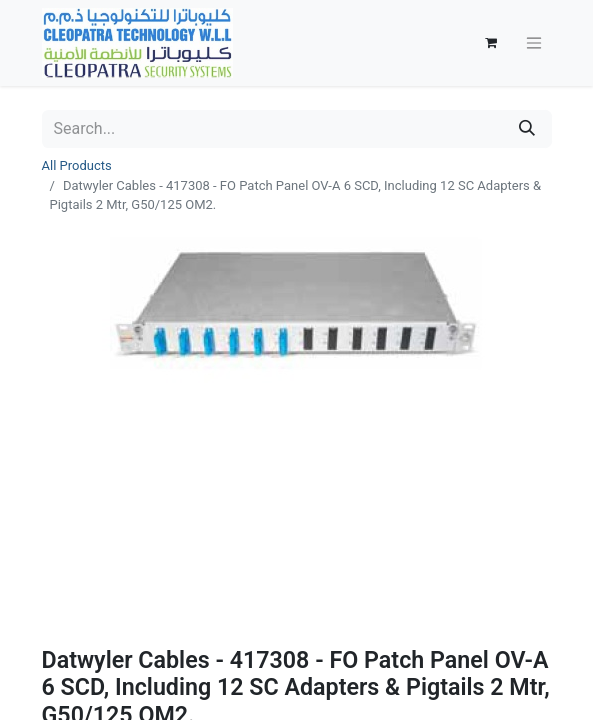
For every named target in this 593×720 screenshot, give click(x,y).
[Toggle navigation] (534, 43)
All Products (77, 165)
